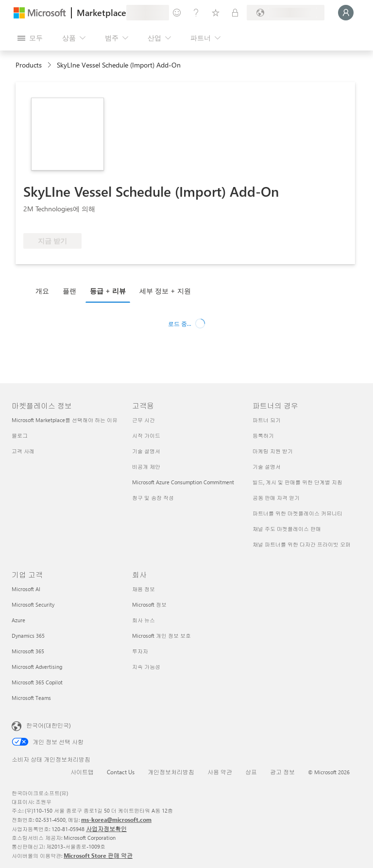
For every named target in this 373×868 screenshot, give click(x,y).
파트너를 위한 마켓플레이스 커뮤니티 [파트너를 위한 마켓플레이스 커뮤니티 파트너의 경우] (297, 513)
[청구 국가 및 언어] (286, 13)
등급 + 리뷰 (108, 291)
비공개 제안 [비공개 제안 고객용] (146, 467)
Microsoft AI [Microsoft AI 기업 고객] (26, 589)
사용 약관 (220, 772)
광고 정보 (282, 772)
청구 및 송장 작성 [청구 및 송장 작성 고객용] (153, 498)
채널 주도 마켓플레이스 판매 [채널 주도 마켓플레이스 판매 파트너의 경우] (287, 529)
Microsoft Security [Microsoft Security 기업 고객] (33, 604)
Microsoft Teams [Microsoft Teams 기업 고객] (31, 698)
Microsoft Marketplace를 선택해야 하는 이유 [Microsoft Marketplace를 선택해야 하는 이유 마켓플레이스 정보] (65, 420)
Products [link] (29, 65)
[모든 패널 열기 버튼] (30, 38)
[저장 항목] (216, 13)
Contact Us (121, 772)
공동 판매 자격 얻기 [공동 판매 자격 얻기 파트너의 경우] (276, 498)
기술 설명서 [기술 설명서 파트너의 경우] (267, 467)
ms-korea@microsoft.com (116, 819)
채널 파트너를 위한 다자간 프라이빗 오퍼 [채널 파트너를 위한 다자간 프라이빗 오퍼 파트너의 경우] (302, 544)
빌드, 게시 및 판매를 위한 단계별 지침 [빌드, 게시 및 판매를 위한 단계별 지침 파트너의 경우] (297, 482)
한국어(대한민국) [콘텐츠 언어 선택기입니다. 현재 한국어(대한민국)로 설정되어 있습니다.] (49, 725)
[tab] (45, 290)
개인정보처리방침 (171, 772)
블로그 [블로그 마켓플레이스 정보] (20, 435)
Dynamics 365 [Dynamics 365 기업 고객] (28, 636)
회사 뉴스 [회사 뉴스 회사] (144, 620)
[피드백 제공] (177, 13)
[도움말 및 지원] (196, 13)
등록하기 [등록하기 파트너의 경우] (263, 435)
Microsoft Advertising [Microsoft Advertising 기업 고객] (37, 667)
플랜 (69, 291)
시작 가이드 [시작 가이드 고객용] (146, 435)
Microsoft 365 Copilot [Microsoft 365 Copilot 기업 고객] (37, 682)
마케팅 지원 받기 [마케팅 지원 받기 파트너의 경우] (273, 451)
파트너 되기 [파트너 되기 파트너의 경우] (267, 420)
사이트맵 (82, 772)
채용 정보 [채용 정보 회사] (144, 589)
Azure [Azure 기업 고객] (18, 620)
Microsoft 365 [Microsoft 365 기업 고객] (28, 651)
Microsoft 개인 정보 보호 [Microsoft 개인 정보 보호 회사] (161, 636)
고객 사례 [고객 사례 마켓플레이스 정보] (23, 451)
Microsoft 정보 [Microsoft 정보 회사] (149, 604)
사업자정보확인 (106, 829)
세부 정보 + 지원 (165, 291)
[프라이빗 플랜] (235, 13)
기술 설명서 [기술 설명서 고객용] (146, 451)
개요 (42, 291)
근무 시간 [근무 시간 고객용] (144, 420)
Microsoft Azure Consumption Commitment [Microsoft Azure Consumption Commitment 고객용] (183, 482)
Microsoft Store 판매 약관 (98, 855)
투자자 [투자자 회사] (140, 651)
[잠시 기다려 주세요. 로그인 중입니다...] (346, 13)
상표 (251, 772)
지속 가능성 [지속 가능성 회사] (146, 667)
